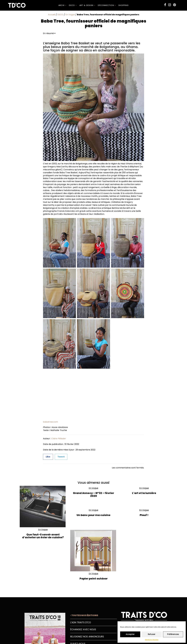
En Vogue (70, 15)
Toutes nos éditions (84, 615)
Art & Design (87, 5)
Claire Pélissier (59, 439)
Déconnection (107, 5)
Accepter (130, 634)
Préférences (173, 634)
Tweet (61, 457)
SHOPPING (124, 5)
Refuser (152, 634)
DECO (73, 5)
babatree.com (50, 422)
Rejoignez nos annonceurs (87, 637)
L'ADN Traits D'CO (81, 622)
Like (48, 457)
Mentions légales (152, 640)
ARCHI (62, 5)
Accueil (52, 15)
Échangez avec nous (83, 629)
